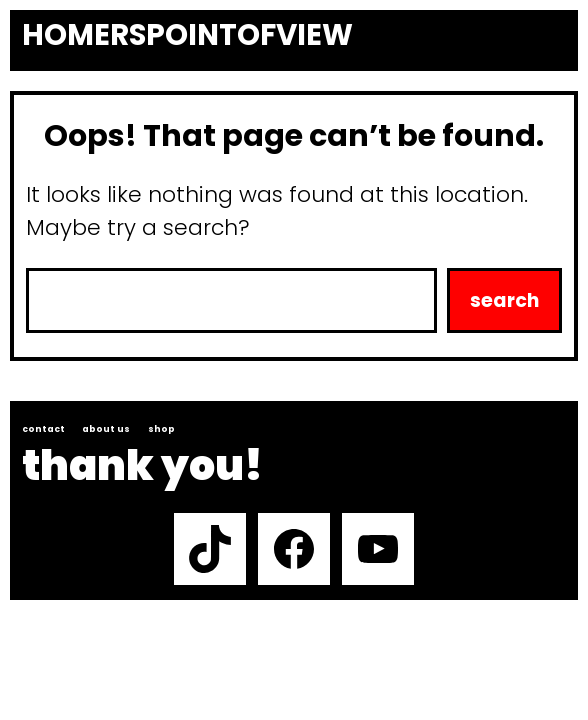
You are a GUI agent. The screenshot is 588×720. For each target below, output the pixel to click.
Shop (161, 429)
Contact (43, 429)
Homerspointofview (187, 35)
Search (504, 300)
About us (106, 429)
